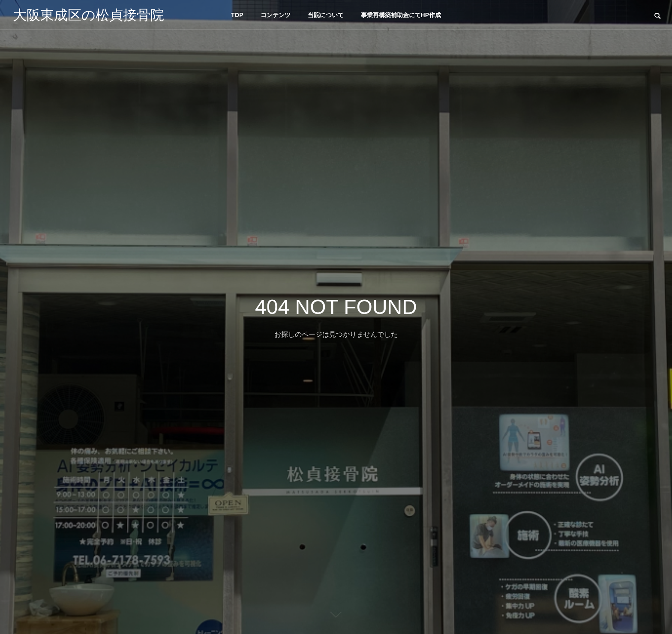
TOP (237, 15)
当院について (326, 15)
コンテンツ (276, 15)
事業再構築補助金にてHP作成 (401, 15)
